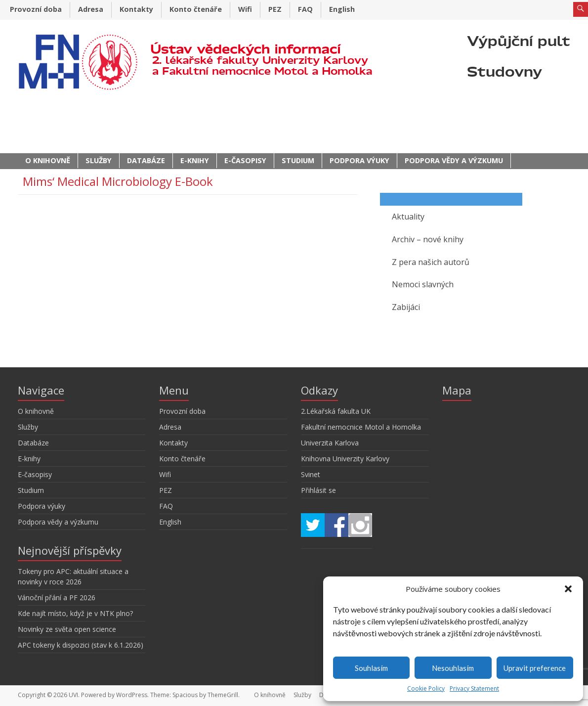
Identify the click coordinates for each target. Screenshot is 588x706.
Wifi (245, 9)
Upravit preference (535, 668)
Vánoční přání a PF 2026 (57, 597)
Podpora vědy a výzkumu (454, 160)
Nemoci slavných (423, 284)
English (342, 9)
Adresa (91, 9)
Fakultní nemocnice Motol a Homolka (361, 427)
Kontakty (136, 9)
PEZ (275, 9)
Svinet (311, 474)
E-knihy (195, 160)
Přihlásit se (318, 490)
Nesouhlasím (453, 668)
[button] (568, 589)
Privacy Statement (474, 688)
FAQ (305, 9)
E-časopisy (245, 160)
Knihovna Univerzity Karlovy (345, 459)
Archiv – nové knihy (428, 239)
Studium (298, 160)
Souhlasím (371, 668)
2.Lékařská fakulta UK (336, 411)
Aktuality (408, 217)
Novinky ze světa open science (67, 629)
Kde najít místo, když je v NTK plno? (75, 613)
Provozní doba (36, 9)
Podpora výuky (359, 160)
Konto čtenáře (196, 9)
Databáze (146, 160)
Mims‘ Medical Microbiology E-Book (118, 181)
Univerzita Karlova (330, 443)
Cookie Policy (426, 688)
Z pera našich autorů (431, 262)
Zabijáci (406, 307)
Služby (99, 160)
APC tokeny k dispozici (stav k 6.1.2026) (81, 645)
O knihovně (48, 160)
